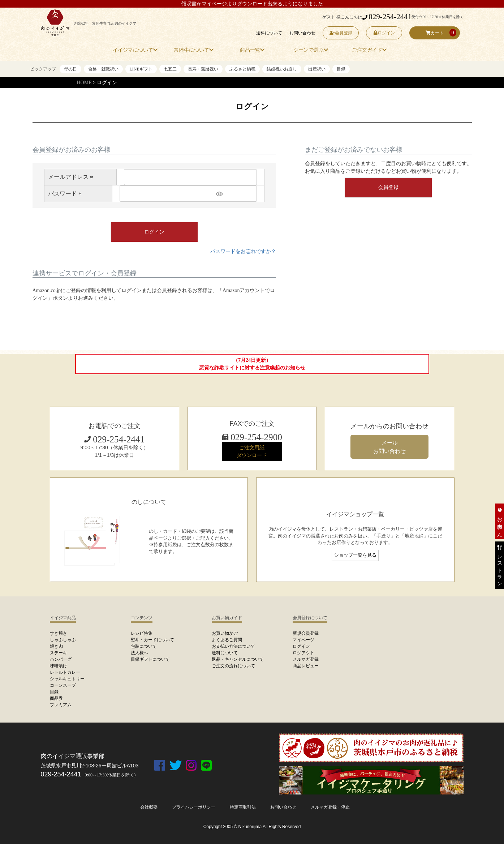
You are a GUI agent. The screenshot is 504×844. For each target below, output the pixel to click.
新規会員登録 (306, 633)
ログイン (384, 33)
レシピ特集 (142, 633)
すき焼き (59, 633)
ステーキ (59, 653)
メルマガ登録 (306, 659)
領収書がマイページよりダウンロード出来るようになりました (252, 4)
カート (435, 33)
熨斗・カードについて (152, 640)
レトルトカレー (65, 672)
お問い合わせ (302, 33)
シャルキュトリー (67, 679)
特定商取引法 (243, 807)
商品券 (56, 698)
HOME (84, 83)
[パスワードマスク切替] (235, 193)
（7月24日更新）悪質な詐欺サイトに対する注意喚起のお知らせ (252, 364)
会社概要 (149, 807)
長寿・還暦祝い (203, 69)
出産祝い (317, 69)
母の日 (70, 69)
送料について (269, 33)
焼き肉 (56, 646)
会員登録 (341, 33)
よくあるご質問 (227, 640)
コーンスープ (63, 685)
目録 (341, 69)
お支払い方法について (233, 646)
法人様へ (139, 653)
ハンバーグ (61, 659)
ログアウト (303, 653)
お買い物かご (225, 633)
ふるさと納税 (242, 69)
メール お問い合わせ (389, 447)
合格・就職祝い (103, 69)
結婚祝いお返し (282, 69)
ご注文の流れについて (233, 666)
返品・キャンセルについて (238, 659)
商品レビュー (306, 666)
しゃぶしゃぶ (63, 640)
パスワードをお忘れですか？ (243, 251)
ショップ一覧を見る (355, 555)
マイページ (303, 640)
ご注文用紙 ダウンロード (252, 451)
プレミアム (61, 705)
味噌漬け (59, 666)
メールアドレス (72, 177)
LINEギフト (141, 69)
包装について (144, 646)
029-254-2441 (387, 17)
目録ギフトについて (150, 659)
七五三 (170, 69)
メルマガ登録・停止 (330, 807)
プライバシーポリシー (194, 807)
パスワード (66, 194)
